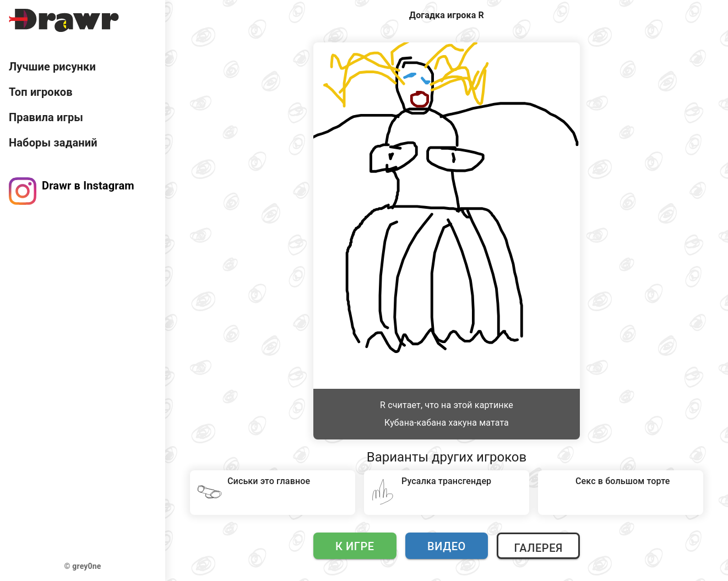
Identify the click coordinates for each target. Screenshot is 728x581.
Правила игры (46, 117)
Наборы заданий (53, 143)
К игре (355, 546)
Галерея (538, 548)
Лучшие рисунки (52, 67)
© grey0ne (83, 566)
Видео (447, 546)
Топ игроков (41, 92)
